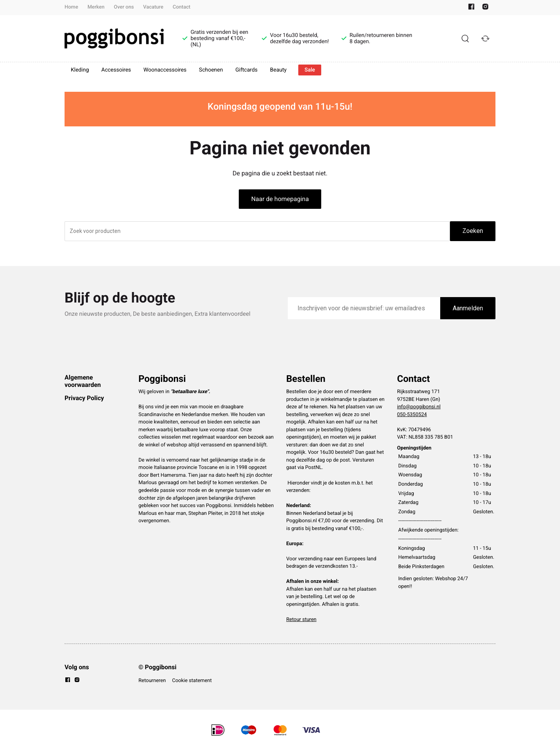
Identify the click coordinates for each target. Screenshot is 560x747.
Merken (96, 7)
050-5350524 (412, 415)
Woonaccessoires (165, 70)
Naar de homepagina (280, 199)
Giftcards (246, 70)
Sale (310, 70)
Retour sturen (301, 620)
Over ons (124, 7)
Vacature (153, 7)
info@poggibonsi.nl (419, 407)
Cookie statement (192, 681)
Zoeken (473, 231)
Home (71, 7)
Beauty (278, 70)
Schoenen (211, 70)
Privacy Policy (84, 398)
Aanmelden (468, 308)
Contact (182, 7)
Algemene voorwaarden (83, 381)
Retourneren (152, 681)
